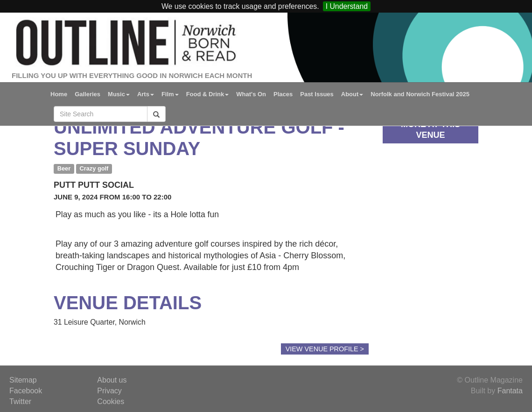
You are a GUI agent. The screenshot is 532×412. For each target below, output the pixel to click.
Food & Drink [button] (208, 94)
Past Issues (317, 94)
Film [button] (170, 94)
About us (112, 380)
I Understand (347, 6)
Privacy (109, 391)
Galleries (87, 94)
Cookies (111, 401)
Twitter (20, 401)
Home (59, 94)
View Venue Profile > (325, 349)
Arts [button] (146, 94)
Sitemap (23, 380)
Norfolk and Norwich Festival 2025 (420, 94)
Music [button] (119, 94)
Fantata (510, 391)
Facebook (26, 391)
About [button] (352, 94)
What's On (251, 94)
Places (283, 94)
